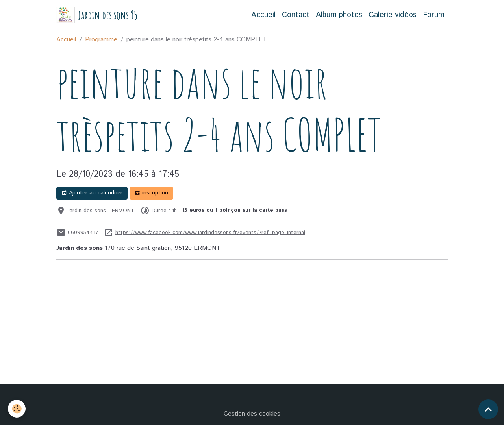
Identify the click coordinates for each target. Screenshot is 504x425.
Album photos (339, 15)
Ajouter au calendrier (92, 193)
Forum (434, 15)
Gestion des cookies (252, 414)
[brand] (97, 15)
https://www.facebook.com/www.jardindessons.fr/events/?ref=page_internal (210, 232)
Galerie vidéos (393, 15)
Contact (296, 15)
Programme (101, 40)
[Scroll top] (488, 409)
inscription (151, 193)
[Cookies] (17, 409)
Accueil (263, 15)
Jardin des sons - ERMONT (101, 210)
